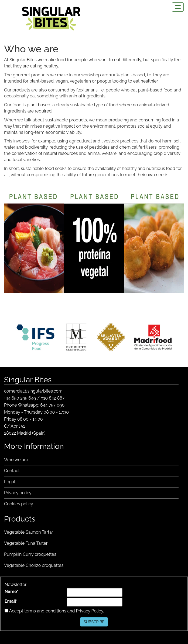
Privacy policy (18, 493)
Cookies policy (19, 504)
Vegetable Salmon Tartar (29, 532)
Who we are (16, 460)
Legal (10, 482)
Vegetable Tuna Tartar (26, 543)
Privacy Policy (90, 611)
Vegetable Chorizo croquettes (34, 565)
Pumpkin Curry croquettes (30, 554)
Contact (12, 471)
